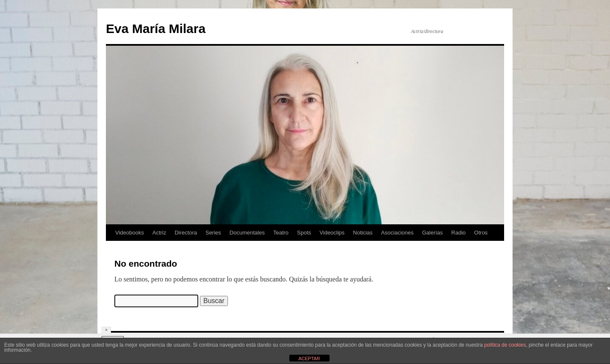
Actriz (159, 233)
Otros (481, 233)
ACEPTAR (309, 358)
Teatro (281, 233)
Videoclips (332, 233)
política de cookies (505, 345)
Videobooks (130, 233)
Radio (458, 233)
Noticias (363, 233)
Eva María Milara (156, 29)
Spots (304, 233)
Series (213, 233)
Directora (186, 233)
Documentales (247, 233)
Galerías (432, 233)
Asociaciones (398, 233)
